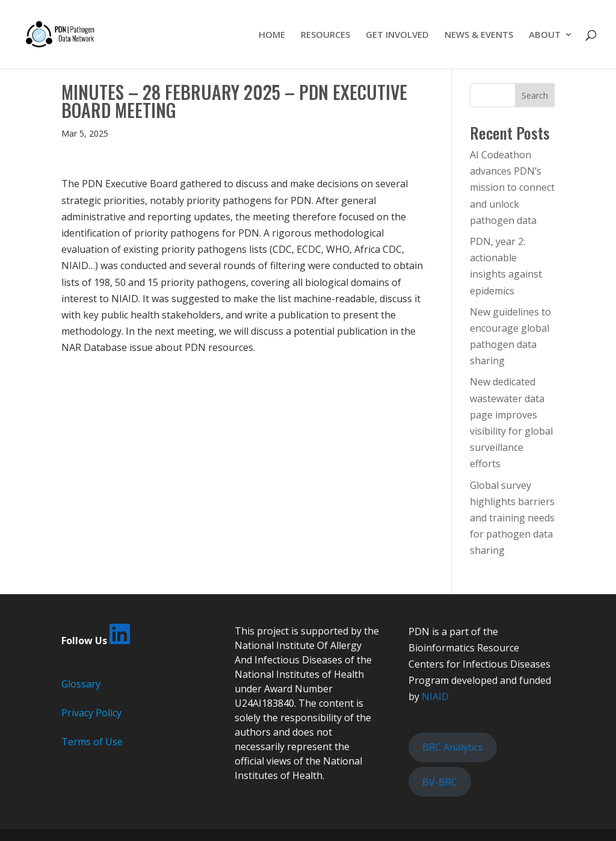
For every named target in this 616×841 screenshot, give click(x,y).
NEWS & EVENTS (479, 35)
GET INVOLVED (397, 35)
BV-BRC (440, 782)
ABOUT (545, 35)
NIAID (435, 697)
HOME (272, 35)
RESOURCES (325, 35)
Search (535, 95)
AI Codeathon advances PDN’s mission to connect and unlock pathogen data (512, 188)
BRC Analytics (453, 747)
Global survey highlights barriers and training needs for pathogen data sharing (512, 518)
